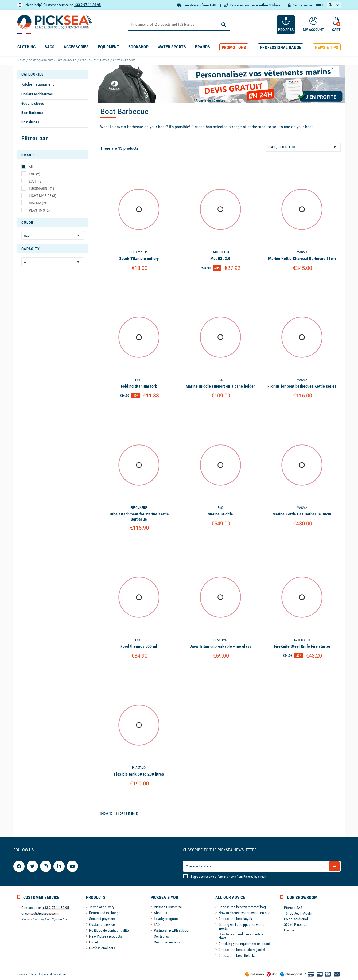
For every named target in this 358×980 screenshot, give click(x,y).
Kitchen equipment (38, 84)
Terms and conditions (52, 974)
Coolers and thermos (37, 94)
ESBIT (36, 181)
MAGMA (37, 203)
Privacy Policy (27, 974)
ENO (34, 174)
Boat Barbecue (32, 113)
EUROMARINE (41, 188)
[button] (234, 47)
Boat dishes (30, 122)
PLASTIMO (39, 210)
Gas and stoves (33, 103)
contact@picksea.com (41, 913)
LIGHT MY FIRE (42, 196)
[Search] (179, 25)
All (31, 167)
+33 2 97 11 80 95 (87, 5)
